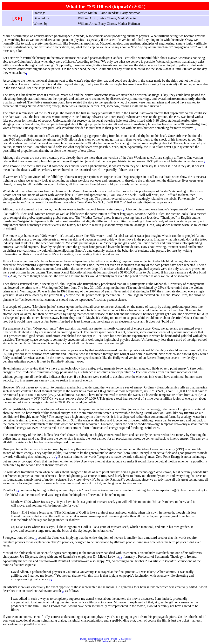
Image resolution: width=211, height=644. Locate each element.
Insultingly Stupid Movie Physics (102, 639)
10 (17, 491)
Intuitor (83, 639)
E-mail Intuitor (125, 639)
